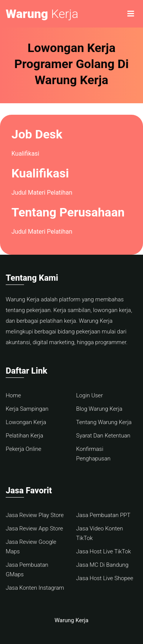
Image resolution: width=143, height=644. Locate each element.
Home (13, 395)
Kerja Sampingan (27, 409)
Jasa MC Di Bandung (102, 565)
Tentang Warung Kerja (104, 422)
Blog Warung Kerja (99, 409)
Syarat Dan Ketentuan (103, 436)
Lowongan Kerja (26, 422)
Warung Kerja (71, 620)
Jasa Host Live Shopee (105, 578)
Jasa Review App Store (34, 529)
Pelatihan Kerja (24, 436)
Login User (90, 395)
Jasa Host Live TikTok (104, 551)
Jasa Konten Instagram (35, 588)
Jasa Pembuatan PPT (104, 515)
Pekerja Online (23, 449)
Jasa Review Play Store (35, 515)
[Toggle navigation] (131, 14)
